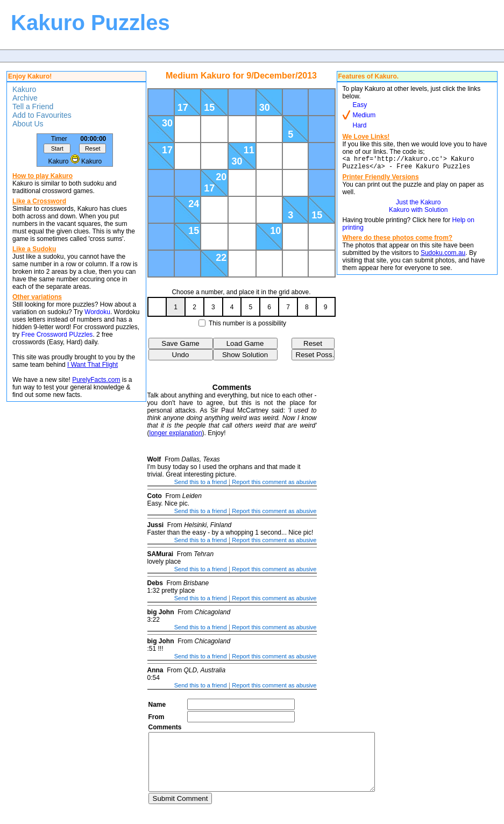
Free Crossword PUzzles (57, 335)
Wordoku (97, 312)
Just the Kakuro (418, 205)
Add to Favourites (42, 115)
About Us (28, 124)
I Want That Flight (93, 365)
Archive (25, 98)
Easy (360, 105)
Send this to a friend (201, 482)
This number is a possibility (247, 323)
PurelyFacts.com (96, 380)
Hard (360, 125)
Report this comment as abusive (274, 482)
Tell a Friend (33, 106)
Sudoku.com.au (443, 256)
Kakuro (24, 89)
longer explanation (176, 433)
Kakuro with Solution (418, 213)
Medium (364, 115)
